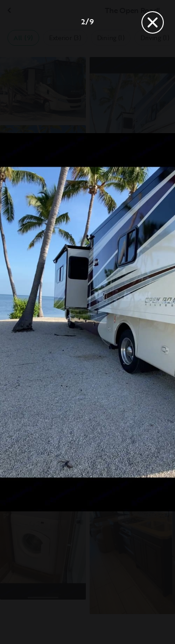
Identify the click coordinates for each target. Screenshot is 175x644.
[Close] (153, 22)
